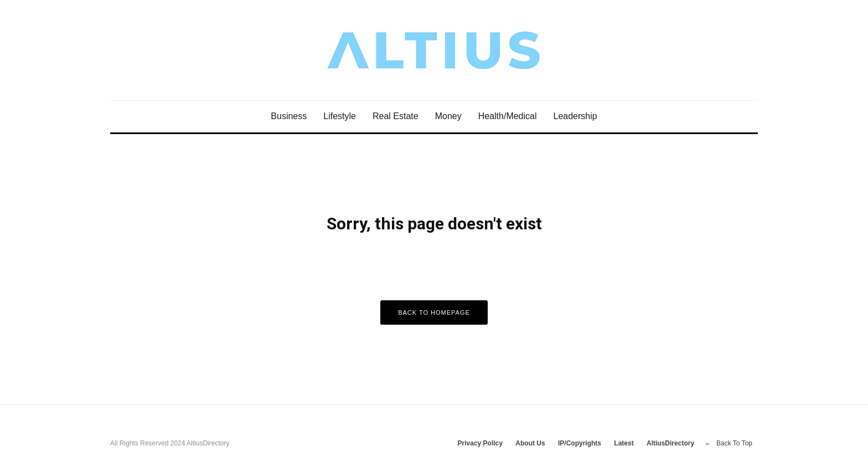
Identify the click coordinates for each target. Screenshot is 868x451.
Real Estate (396, 116)
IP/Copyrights (580, 443)
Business (289, 116)
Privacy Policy (480, 443)
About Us (530, 443)
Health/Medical (508, 116)
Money (448, 116)
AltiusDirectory (670, 443)
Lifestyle (340, 116)
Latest (624, 443)
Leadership (575, 116)
